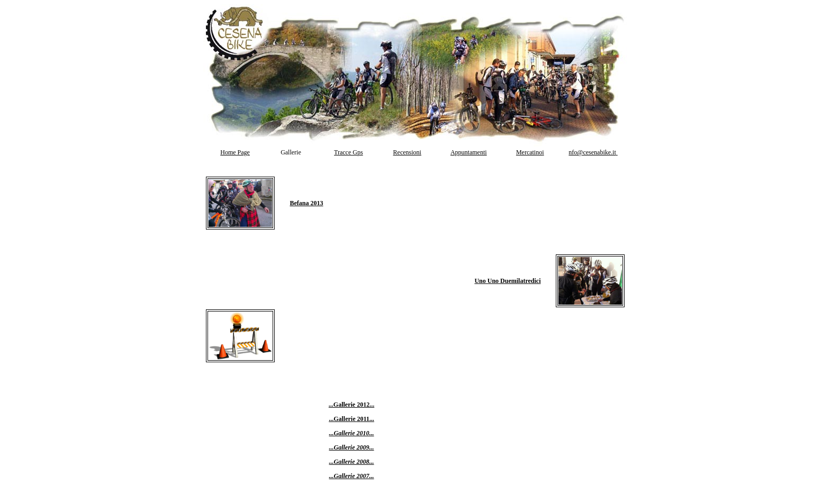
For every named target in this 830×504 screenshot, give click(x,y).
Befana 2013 (307, 203)
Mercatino (529, 152)
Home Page (235, 152)
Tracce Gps (349, 152)
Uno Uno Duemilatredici (507, 281)
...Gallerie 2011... (351, 419)
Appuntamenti (469, 152)
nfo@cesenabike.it (593, 152)
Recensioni (407, 152)
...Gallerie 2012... (351, 405)
